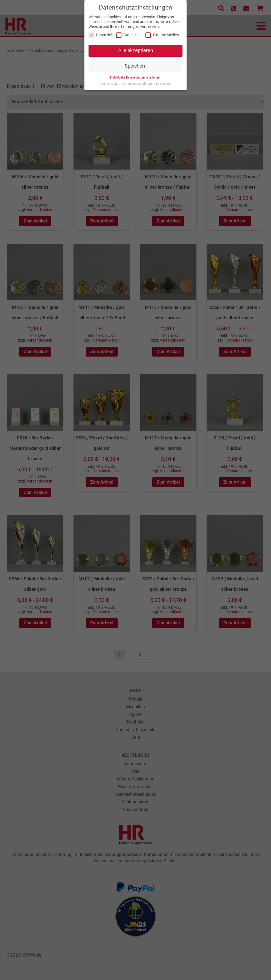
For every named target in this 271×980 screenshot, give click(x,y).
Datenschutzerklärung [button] (138, 81)
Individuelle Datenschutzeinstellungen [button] (136, 75)
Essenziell (101, 33)
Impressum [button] (164, 81)
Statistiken (129, 33)
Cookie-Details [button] (110, 81)
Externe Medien (162, 33)
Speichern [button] (136, 63)
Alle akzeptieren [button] (136, 48)
